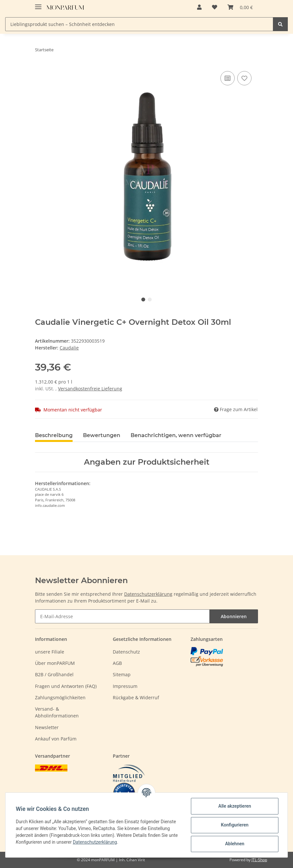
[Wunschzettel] (215, 7)
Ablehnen (234, 844)
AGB (117, 663)
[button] (199, 7)
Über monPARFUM (55, 663)
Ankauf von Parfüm (56, 739)
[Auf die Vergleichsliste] (228, 78)
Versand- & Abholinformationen (57, 712)
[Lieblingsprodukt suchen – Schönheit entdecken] (139, 24)
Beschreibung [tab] (54, 435)
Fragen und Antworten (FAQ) (66, 686)
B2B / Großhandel (54, 674)
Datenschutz (126, 652)
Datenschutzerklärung (148, 594)
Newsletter (47, 727)
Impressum (125, 686)
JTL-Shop (259, 860)
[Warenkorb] (240, 7)
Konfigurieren (234, 825)
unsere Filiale (50, 652)
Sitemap (122, 674)
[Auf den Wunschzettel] (244, 78)
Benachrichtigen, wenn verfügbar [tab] (176, 435)
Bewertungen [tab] (102, 435)
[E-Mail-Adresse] (122, 616)
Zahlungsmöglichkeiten (60, 697)
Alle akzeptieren (234, 806)
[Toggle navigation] (38, 4)
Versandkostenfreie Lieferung (90, 389)
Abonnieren (234, 616)
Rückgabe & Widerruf (136, 697)
